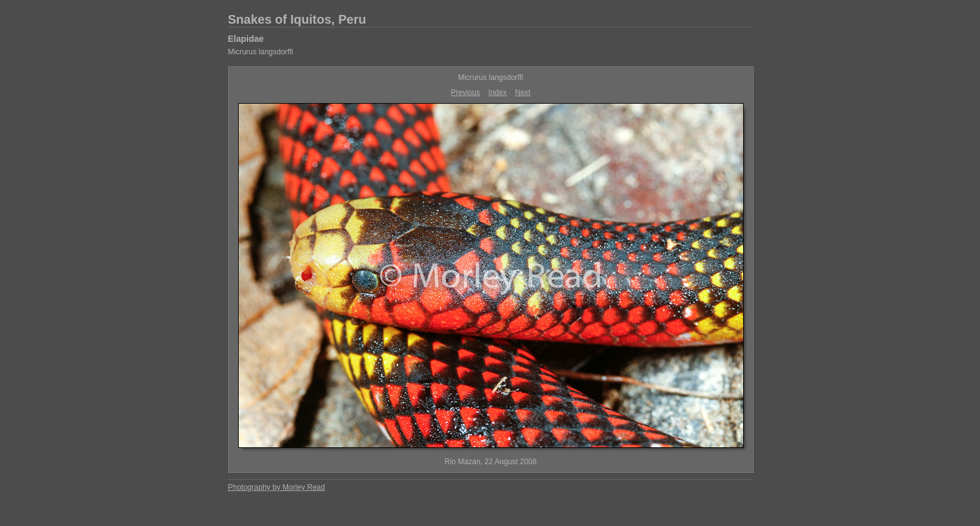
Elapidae (246, 39)
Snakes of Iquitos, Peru (297, 19)
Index (497, 92)
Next (523, 92)
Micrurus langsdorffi (261, 52)
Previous (465, 92)
